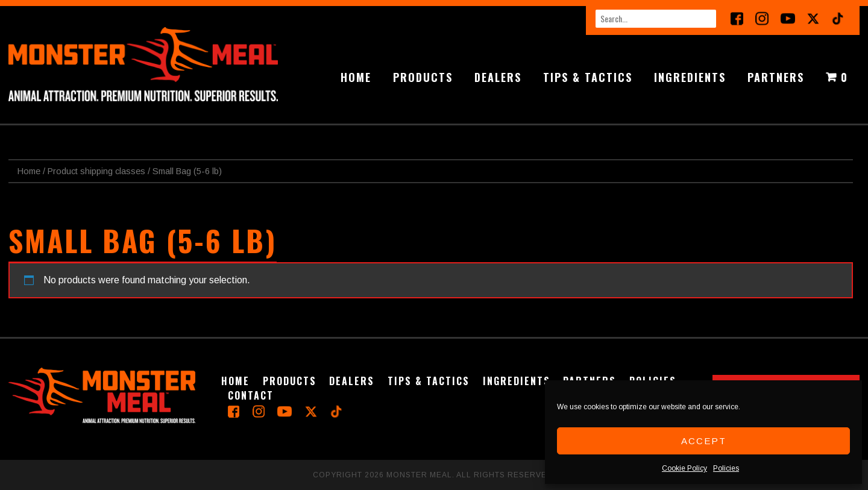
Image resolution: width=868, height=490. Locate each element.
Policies (726, 468)
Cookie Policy (684, 468)
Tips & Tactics (588, 77)
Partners (776, 77)
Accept (704, 441)
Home (356, 77)
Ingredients (690, 77)
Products (423, 77)
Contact (251, 395)
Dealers (498, 77)
